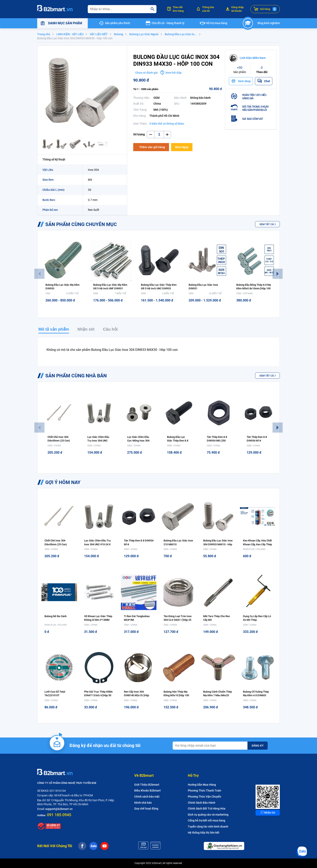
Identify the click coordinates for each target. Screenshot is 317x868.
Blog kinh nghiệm (269, 23)
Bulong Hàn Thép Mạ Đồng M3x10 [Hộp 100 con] (176, 695)
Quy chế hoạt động (146, 809)
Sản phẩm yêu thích (117, 23)
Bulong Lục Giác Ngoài (144, 34)
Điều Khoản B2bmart (147, 791)
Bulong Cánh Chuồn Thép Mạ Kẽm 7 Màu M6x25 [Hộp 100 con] (218, 695)
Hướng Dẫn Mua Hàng (202, 785)
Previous (39, 274)
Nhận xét (86, 329)
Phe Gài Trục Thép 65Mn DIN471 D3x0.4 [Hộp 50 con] (98, 695)
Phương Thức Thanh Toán (204, 791)
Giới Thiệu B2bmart (147, 785)
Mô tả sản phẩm (54, 329)
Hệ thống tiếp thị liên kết (204, 833)
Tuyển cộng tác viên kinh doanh (208, 827)
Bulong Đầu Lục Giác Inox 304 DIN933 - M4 (183, 34)
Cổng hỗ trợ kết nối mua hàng (207, 820)
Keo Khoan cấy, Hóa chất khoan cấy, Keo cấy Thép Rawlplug (257, 544)
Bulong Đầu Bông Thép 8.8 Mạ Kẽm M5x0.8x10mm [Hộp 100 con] (254, 288)
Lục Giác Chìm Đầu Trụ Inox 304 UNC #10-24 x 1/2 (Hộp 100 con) (97, 544)
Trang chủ (44, 34)
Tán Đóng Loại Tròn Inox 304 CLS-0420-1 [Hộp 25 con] (178, 620)
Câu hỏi (110, 329)
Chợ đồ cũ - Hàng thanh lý (168, 23)
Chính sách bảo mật (147, 797)
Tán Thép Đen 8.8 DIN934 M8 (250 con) (217, 441)
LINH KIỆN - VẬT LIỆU (70, 34)
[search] (152, 9)
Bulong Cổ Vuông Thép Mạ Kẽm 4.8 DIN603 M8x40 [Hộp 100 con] (256, 695)
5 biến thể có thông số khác (167, 124)
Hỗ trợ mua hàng (217, 23)
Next (278, 274)
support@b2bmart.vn (59, 809)
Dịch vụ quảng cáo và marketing (208, 815)
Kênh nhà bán (143, 803)
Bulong (119, 34)
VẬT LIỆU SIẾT (99, 34)
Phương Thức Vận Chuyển (204, 797)
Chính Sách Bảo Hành (202, 803)
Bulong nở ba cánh (55, 616)
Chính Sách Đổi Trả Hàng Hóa (207, 809)
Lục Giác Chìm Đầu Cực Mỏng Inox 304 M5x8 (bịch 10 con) (138, 441)
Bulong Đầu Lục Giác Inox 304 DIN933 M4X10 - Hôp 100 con (218, 544)
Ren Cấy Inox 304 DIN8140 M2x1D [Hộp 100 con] (136, 695)
